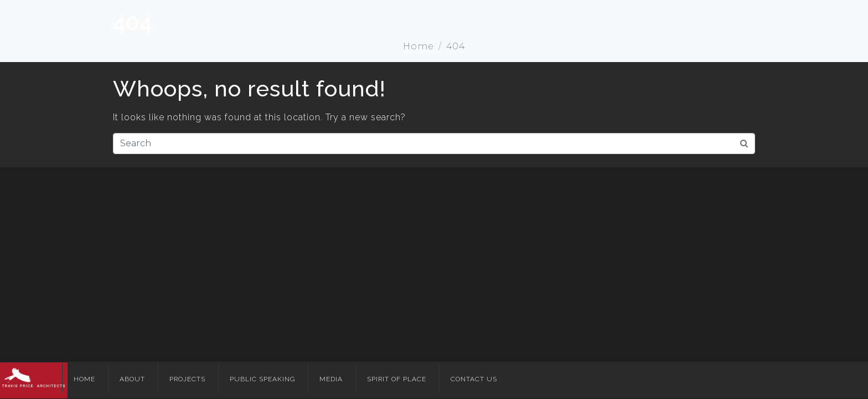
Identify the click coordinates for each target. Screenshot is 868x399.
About (132, 379)
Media (331, 379)
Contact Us (474, 379)
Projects (187, 379)
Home (84, 379)
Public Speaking (262, 379)
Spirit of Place (397, 379)
